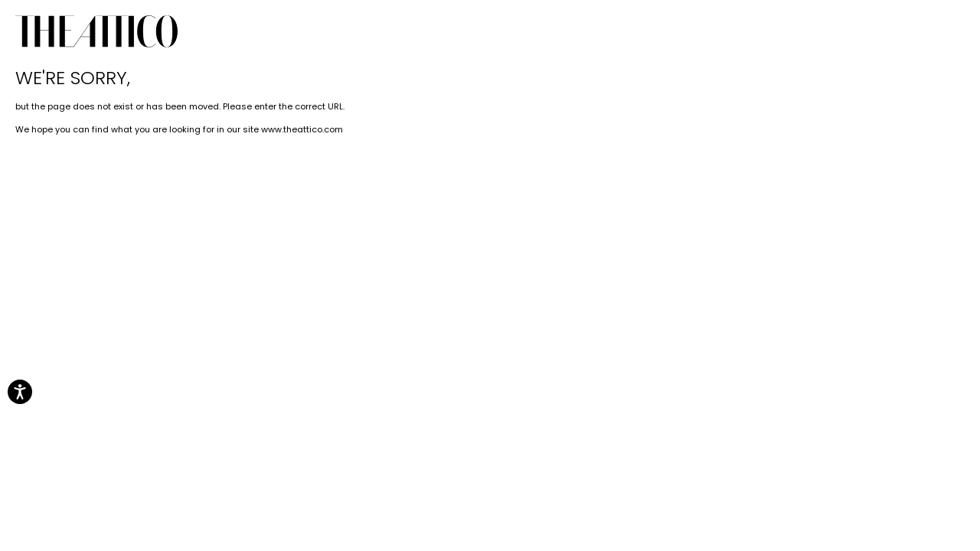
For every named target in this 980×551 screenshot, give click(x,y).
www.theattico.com (302, 129)
